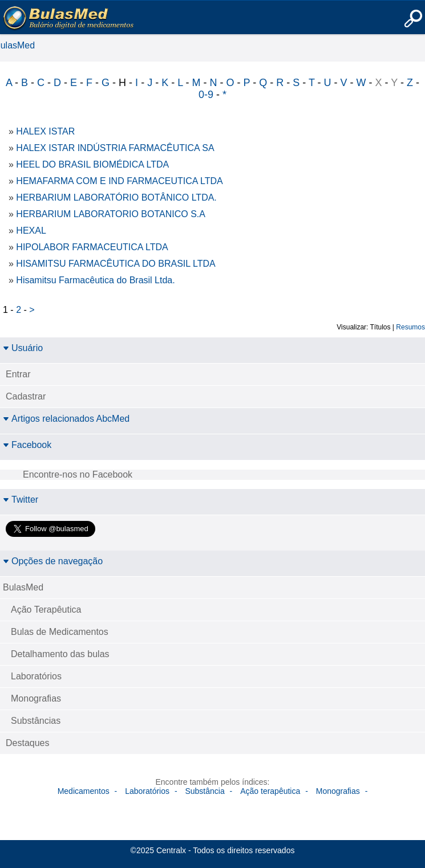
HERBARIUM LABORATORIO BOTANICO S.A (111, 214)
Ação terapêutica (270, 791)
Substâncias (36, 721)
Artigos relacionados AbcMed (66, 419)
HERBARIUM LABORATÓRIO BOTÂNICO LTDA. (116, 197)
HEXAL (31, 231)
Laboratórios (36, 676)
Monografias (36, 698)
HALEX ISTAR (45, 131)
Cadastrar (26, 396)
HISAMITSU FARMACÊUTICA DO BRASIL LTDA (116, 264)
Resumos (410, 327)
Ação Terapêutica (46, 610)
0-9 (206, 95)
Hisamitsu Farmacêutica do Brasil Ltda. (95, 280)
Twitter (21, 500)
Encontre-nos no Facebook (78, 474)
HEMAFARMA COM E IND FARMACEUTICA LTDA (119, 181)
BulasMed (23, 587)
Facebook (27, 445)
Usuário (23, 348)
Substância (205, 791)
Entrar (18, 374)
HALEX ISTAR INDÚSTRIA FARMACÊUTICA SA (115, 148)
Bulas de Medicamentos (60, 632)
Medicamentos (84, 791)
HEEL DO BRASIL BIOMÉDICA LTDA (92, 164)
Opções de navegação (53, 561)
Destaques (28, 743)
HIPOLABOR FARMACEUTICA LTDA (92, 247)
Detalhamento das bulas (60, 654)
